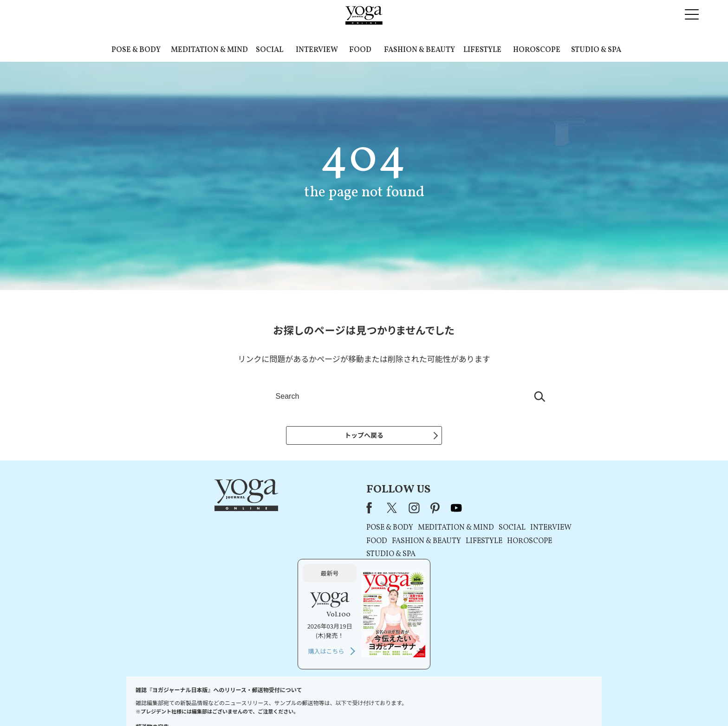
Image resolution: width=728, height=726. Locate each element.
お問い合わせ (198, 701)
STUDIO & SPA (596, 50)
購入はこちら (497, 574)
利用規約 (303, 701)
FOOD (360, 50)
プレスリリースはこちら (253, 701)
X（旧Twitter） (272, 511)
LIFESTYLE (482, 50)
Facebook (251, 511)
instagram (293, 511)
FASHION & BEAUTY (419, 50)
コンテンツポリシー (410, 701)
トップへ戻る (364, 435)
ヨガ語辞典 (528, 701)
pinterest (314, 511)
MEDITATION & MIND (209, 50)
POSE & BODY (136, 50)
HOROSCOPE (537, 50)
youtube (335, 511)
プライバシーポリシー (349, 701)
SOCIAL (270, 50)
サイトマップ (490, 701)
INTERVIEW (317, 50)
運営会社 (454, 701)
